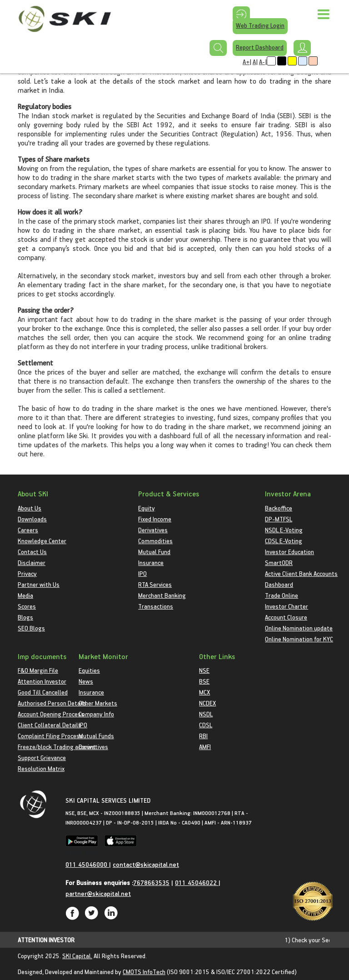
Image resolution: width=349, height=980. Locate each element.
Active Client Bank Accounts (301, 573)
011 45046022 (197, 882)
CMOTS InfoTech (144, 972)
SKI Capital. (77, 956)
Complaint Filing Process (50, 736)
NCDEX (207, 703)
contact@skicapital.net (146, 864)
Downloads (32, 519)
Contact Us (32, 552)
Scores (27, 606)
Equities (89, 670)
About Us (30, 508)
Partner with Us (39, 584)
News (86, 681)
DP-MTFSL (279, 519)
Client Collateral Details (50, 725)
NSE (204, 670)
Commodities (155, 541)
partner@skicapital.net (98, 893)
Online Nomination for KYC (299, 639)
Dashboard (279, 584)
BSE (204, 681)
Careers (28, 530)
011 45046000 (87, 864)
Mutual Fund (154, 552)
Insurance (151, 562)
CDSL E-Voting (284, 541)
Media (25, 595)
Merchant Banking (162, 595)
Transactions (156, 606)
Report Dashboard (260, 47)
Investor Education (289, 552)
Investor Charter (287, 606)
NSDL (206, 714)
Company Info (96, 714)
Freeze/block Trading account (57, 747)
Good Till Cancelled (43, 692)
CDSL (206, 725)
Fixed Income (155, 519)
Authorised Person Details (52, 703)
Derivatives (153, 530)
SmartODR (279, 562)
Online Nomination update (299, 628)
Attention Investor (42, 681)
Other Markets (98, 703)
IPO (142, 573)
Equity (147, 508)
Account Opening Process (51, 714)
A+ (246, 62)
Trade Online (282, 595)
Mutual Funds (96, 736)
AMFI (205, 747)
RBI (203, 736)
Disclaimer (32, 562)
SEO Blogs (31, 628)
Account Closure (286, 617)
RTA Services (155, 584)
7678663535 (151, 882)
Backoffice (279, 508)
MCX (204, 692)
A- (262, 62)
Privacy (27, 573)
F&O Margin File (38, 670)
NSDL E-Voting (284, 530)
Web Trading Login (260, 25)
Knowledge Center (42, 541)
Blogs (25, 617)
